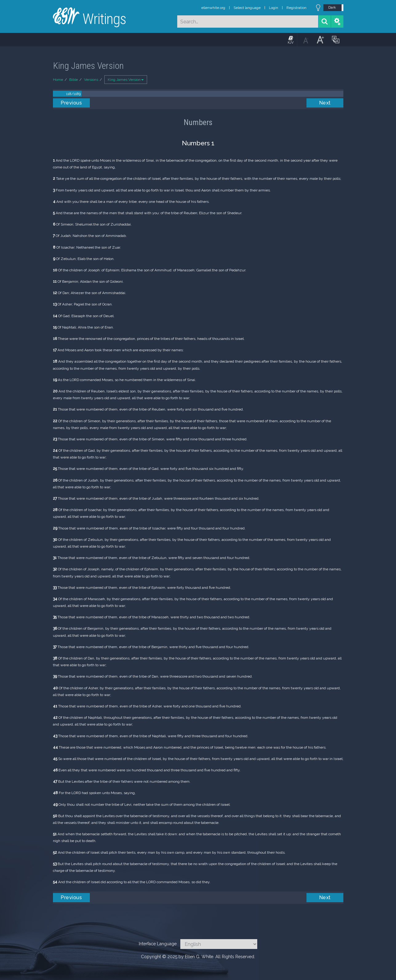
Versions (91, 80)
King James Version (126, 80)
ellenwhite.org (213, 8)
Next (325, 103)
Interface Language (158, 944)
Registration (296, 8)
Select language (247, 8)
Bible (74, 80)
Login (274, 8)
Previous (71, 103)
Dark (332, 7)
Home (58, 80)
